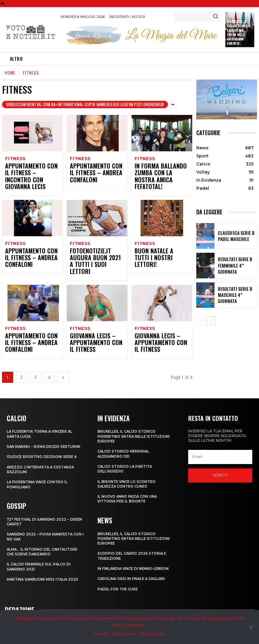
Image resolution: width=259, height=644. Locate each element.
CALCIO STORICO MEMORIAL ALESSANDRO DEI (126, 436)
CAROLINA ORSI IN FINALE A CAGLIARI (134, 561)
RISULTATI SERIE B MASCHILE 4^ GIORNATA (236, 295)
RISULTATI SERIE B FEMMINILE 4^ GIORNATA (236, 265)
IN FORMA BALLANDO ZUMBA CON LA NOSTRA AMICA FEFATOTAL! (159, 173)
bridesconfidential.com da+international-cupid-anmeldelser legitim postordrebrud (85, 104)
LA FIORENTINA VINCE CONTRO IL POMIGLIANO (39, 472)
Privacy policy (152, 634)
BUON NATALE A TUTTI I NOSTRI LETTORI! (158, 247)
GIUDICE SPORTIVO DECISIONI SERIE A (44, 444)
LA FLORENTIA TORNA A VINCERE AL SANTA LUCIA (42, 417)
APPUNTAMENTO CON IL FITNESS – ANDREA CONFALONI (94, 173)
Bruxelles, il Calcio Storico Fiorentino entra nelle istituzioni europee (238, 32)
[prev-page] (200, 321)
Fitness (15, 159)
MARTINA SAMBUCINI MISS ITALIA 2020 (45, 566)
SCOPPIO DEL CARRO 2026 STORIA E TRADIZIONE (134, 538)
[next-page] (63, 360)
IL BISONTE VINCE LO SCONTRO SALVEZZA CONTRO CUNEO (129, 466)
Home (10, 73)
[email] (220, 440)
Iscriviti (220, 458)
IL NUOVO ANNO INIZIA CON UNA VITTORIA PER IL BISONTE (129, 481)
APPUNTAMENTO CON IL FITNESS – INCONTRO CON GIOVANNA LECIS (32, 173)
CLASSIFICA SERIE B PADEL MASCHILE (233, 236)
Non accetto (123, 634)
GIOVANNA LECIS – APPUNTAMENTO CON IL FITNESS (94, 327)
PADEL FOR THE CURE (119, 571)
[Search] (215, 17)
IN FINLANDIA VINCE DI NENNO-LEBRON (135, 550)
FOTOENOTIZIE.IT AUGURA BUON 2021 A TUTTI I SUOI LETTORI (97, 250)
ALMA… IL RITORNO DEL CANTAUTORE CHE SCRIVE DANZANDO (44, 538)
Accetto (101, 634)
